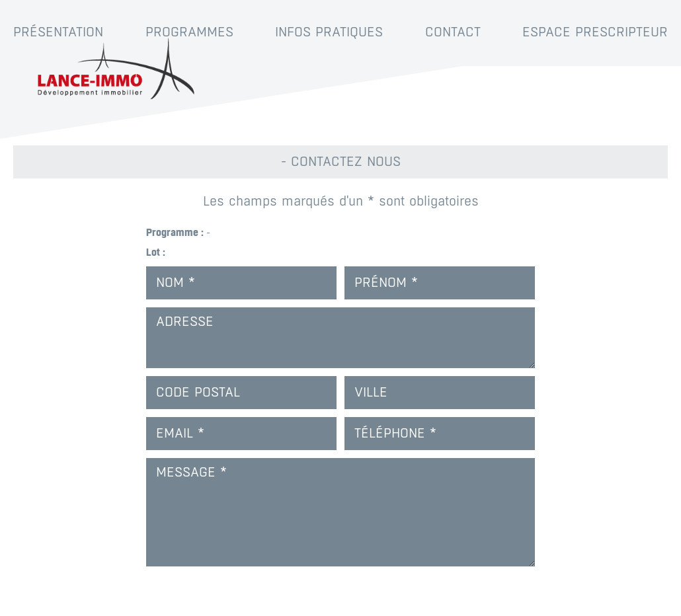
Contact (453, 32)
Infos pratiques (329, 32)
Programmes (189, 32)
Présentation (58, 32)
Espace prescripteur (595, 32)
